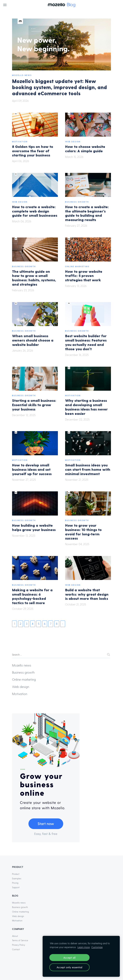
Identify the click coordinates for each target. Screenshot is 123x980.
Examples (17, 878)
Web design (73, 141)
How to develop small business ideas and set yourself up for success (32, 469)
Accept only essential (69, 967)
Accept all (69, 958)
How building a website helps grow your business (34, 527)
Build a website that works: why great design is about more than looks (87, 594)
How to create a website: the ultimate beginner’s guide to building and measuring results (87, 213)
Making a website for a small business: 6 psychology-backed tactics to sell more (32, 596)
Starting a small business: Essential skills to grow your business (34, 405)
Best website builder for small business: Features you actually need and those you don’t (86, 342)
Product (16, 874)
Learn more (84, 947)
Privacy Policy (19, 945)
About (15, 936)
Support (16, 887)
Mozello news (22, 75)
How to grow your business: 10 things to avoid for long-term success (83, 532)
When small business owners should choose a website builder (33, 340)
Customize (97, 947)
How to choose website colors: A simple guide (85, 149)
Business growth (77, 202)
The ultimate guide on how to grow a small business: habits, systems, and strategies (34, 278)
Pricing (15, 883)
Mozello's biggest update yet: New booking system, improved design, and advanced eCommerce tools (59, 87)
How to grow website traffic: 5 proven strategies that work (84, 276)
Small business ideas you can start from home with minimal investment (88, 469)
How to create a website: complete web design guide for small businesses (35, 211)
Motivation (20, 141)
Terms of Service (20, 940)
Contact (16, 949)
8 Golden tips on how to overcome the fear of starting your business (33, 151)
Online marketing (77, 266)
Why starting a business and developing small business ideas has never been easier (86, 407)
